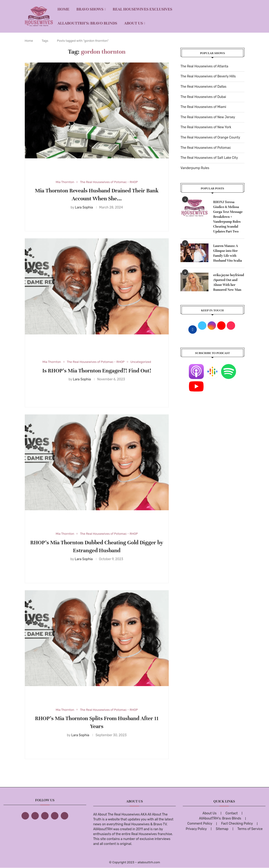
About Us (133, 23)
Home (63, 9)
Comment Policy (200, 824)
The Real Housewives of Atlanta (204, 66)
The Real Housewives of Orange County (210, 137)
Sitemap (222, 829)
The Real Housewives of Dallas (203, 87)
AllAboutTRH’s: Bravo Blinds (87, 23)
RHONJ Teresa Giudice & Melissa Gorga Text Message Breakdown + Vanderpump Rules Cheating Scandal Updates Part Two (228, 217)
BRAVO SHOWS (90, 9)
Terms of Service (250, 829)
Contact (232, 813)
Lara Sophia (84, 207)
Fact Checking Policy (237, 824)
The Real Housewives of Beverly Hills (208, 76)
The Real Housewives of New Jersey (208, 117)
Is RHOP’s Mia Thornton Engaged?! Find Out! (97, 371)
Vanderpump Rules (195, 168)
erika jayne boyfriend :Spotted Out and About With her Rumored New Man (229, 282)
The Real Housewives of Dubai (203, 97)
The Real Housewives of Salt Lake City (209, 158)
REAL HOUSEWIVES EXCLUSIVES (142, 9)
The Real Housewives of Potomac (206, 148)
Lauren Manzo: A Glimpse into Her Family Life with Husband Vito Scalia (228, 253)
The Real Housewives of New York (206, 127)
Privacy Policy (196, 829)
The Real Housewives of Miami (203, 107)
